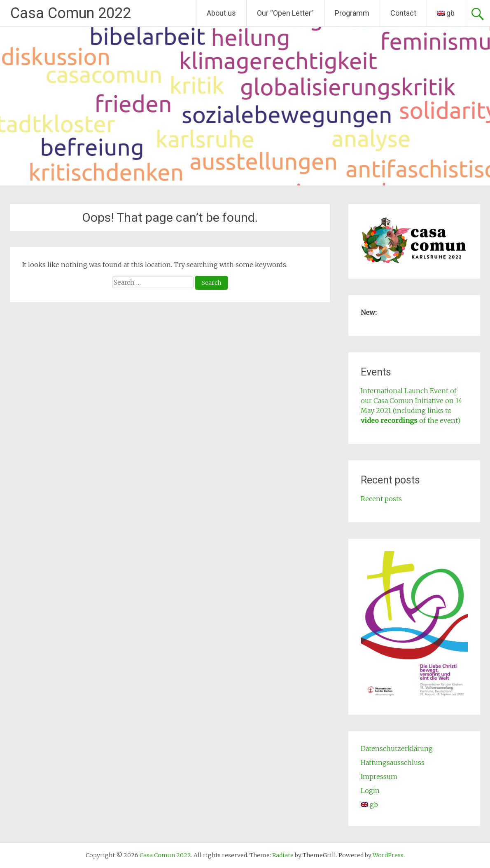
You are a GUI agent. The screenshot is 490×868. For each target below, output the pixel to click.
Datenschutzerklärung (397, 748)
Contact (403, 13)
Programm (352, 13)
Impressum (379, 777)
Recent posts (381, 499)
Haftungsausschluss (393, 762)
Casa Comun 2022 (71, 13)
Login (370, 791)
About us (221, 13)
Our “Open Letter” (285, 13)
